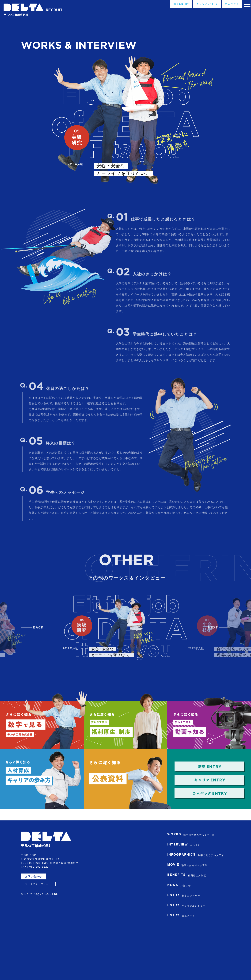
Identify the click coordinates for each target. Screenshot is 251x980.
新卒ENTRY (166, 5)
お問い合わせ (36, 923)
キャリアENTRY (195, 5)
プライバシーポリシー (38, 930)
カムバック (225, 5)
